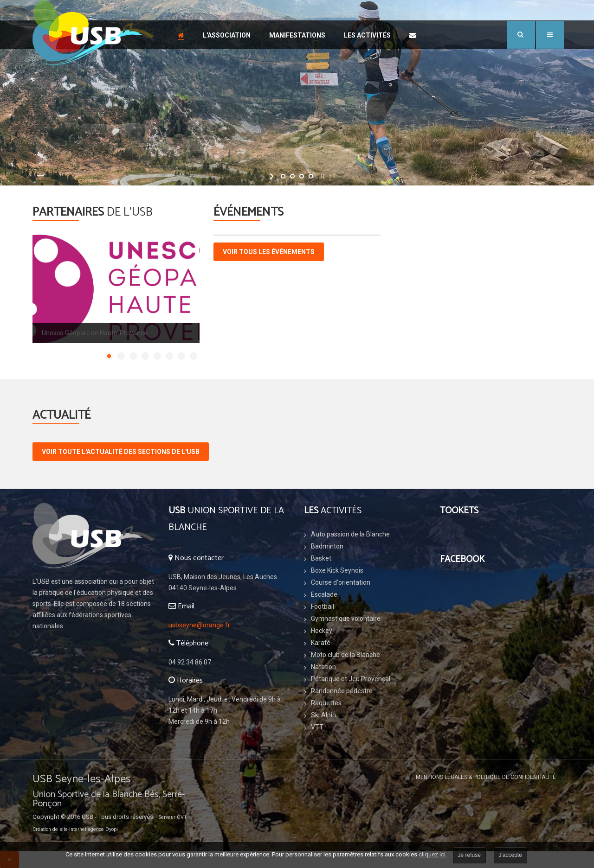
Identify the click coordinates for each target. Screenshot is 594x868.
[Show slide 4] (145, 356)
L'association (227, 35)
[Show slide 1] (109, 356)
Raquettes (326, 703)
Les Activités (367, 35)
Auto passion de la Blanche (350, 534)
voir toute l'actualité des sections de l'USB (121, 452)
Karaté (321, 643)
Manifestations (297, 35)
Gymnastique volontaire (346, 619)
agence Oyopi (103, 829)
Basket (321, 558)
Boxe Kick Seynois (337, 570)
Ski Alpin (323, 715)
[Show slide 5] (157, 356)
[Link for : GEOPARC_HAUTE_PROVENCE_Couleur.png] (116, 289)
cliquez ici (432, 854)
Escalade (324, 594)
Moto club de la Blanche (345, 655)
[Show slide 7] (181, 356)
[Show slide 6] (169, 356)
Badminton (327, 546)
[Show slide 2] (121, 356)
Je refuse (469, 855)
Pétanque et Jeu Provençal (351, 679)
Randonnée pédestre (342, 691)
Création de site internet (59, 829)
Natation (323, 667)
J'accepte (510, 855)
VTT (317, 727)
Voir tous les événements (269, 252)
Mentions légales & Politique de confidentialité (486, 777)
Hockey (322, 631)
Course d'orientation (341, 582)
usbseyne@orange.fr (199, 625)
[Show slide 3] (133, 356)
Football (323, 606)
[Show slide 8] (194, 356)
